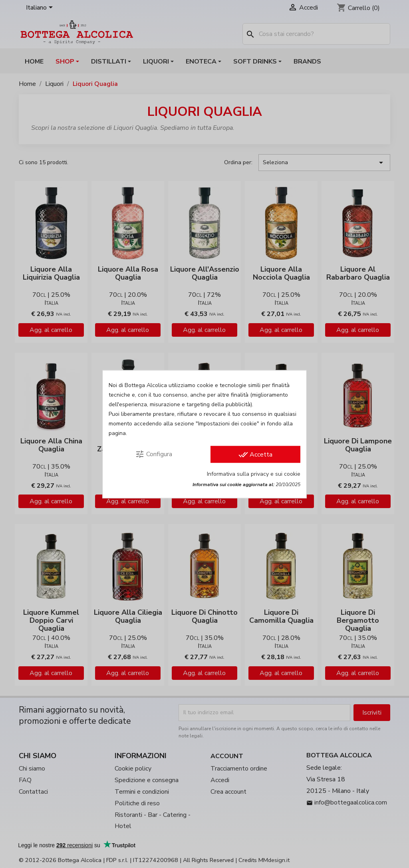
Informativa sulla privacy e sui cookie (254, 474)
